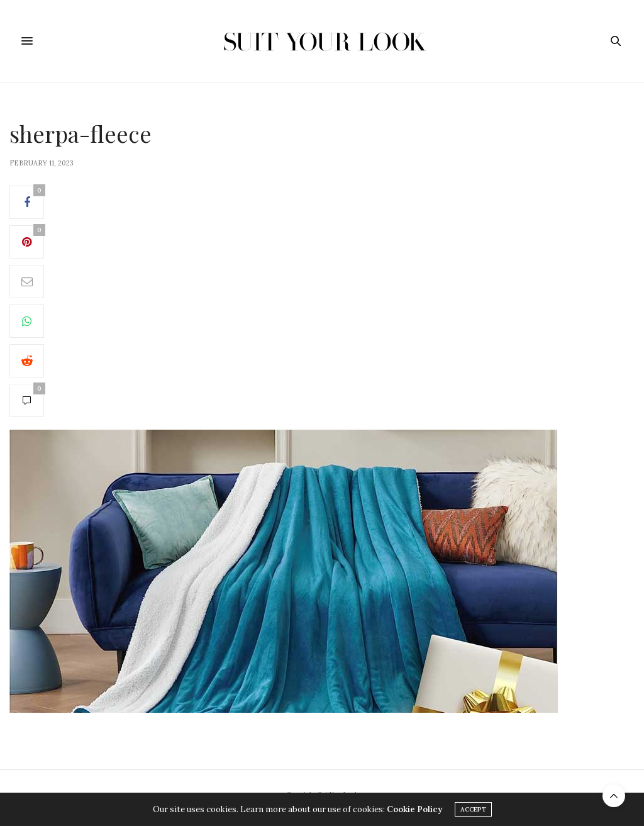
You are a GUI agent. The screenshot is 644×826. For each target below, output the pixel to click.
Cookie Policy (414, 809)
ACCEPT (473, 809)
